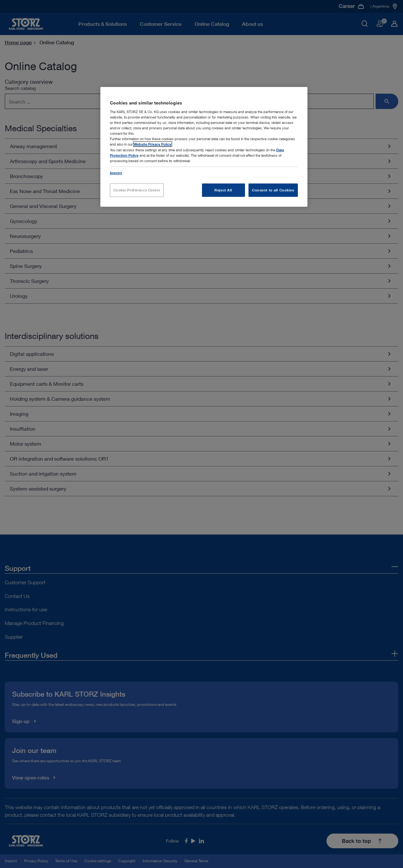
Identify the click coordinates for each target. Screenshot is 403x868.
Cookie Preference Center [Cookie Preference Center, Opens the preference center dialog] (137, 190)
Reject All (223, 190)
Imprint (116, 173)
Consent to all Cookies (273, 190)
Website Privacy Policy (153, 144)
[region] (204, 147)
